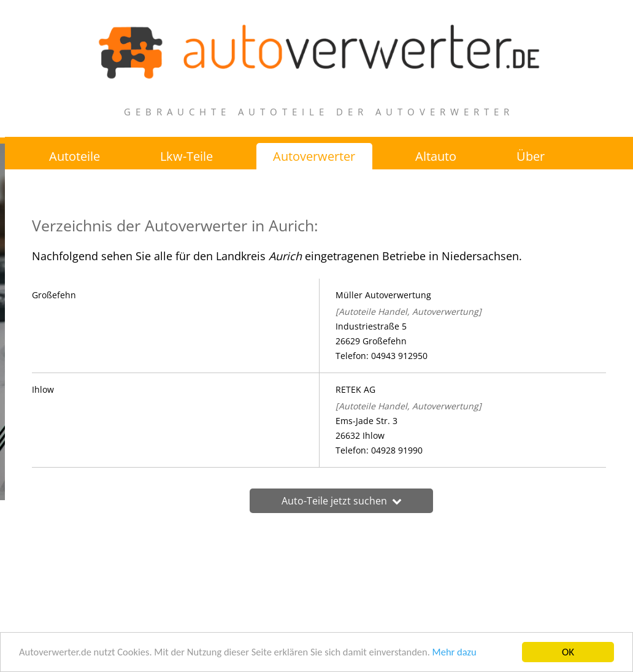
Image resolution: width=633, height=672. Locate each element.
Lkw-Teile (187, 156)
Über (533, 156)
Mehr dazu (467, 656)
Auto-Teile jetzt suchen (319, 501)
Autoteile (75, 156)
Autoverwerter (315, 156)
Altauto (438, 156)
